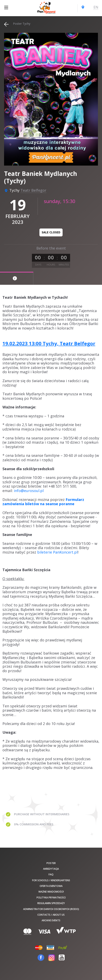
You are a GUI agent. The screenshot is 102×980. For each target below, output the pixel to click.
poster (51, 863)
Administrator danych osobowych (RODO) (51, 909)
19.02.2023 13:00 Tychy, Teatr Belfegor (49, 343)
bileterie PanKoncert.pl (57, 552)
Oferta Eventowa (51, 886)
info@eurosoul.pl (29, 491)
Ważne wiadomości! (51, 892)
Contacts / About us (51, 915)
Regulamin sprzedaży (51, 903)
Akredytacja (51, 869)
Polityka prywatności (51, 898)
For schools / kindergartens (51, 880)
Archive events (51, 920)
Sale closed (51, 232)
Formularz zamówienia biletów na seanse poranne (43, 502)
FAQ (51, 874)
